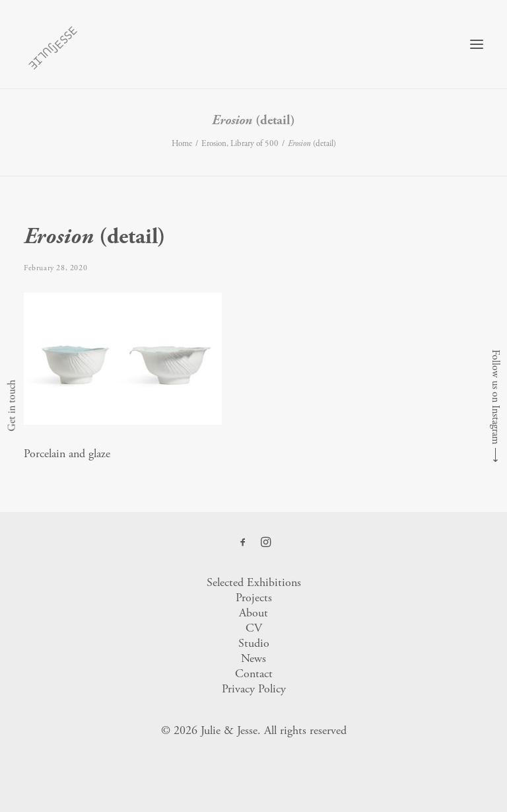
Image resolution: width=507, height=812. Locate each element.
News (253, 658)
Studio (254, 643)
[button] (477, 44)
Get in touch (12, 406)
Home (182, 144)
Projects (254, 598)
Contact (254, 674)
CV (254, 628)
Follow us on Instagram (495, 397)
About (253, 613)
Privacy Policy (254, 689)
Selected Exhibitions (254, 582)
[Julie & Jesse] (52, 44)
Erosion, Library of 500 (240, 144)
